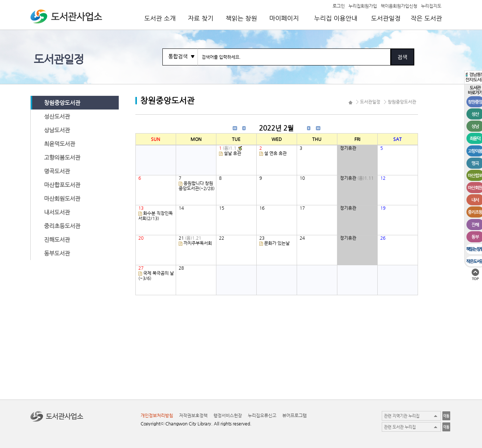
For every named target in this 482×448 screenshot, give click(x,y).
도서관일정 (386, 18)
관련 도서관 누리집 (400, 427)
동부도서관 (57, 253)
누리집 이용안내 (336, 18)
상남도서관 (57, 130)
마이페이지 (284, 18)
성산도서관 (57, 116)
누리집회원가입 (363, 6)
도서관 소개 (160, 18)
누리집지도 (431, 6)
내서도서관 (57, 212)
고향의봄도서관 (62, 157)
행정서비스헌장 (228, 415)
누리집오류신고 (262, 415)
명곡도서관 (57, 171)
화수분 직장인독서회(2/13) (156, 216)
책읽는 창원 (241, 18)
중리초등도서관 (62, 226)
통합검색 (178, 56)
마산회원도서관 (62, 198)
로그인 (339, 6)
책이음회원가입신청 (399, 6)
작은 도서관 (426, 18)
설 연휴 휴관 (275, 153)
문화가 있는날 (277, 243)
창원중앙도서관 (62, 103)
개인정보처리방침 (157, 415)
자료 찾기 (201, 18)
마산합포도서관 (62, 185)
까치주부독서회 (198, 243)
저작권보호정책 (193, 415)
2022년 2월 (276, 128)
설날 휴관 (232, 153)
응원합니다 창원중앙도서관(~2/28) (197, 186)
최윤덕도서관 (60, 144)
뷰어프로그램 (294, 415)
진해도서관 (57, 240)
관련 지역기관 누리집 (402, 416)
